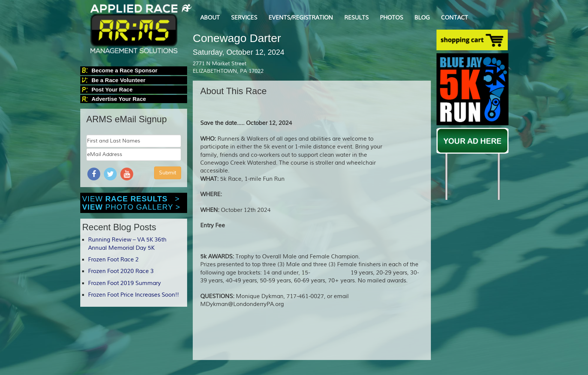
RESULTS (356, 18)
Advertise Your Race (119, 99)
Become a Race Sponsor (124, 70)
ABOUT (210, 18)
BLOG (422, 18)
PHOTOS (391, 18)
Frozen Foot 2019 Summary (124, 283)
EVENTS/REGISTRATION (301, 18)
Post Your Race (112, 89)
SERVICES (244, 18)
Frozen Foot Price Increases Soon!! (133, 295)
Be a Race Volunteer (118, 80)
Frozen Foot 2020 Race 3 (121, 271)
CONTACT (454, 18)
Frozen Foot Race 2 (113, 260)
